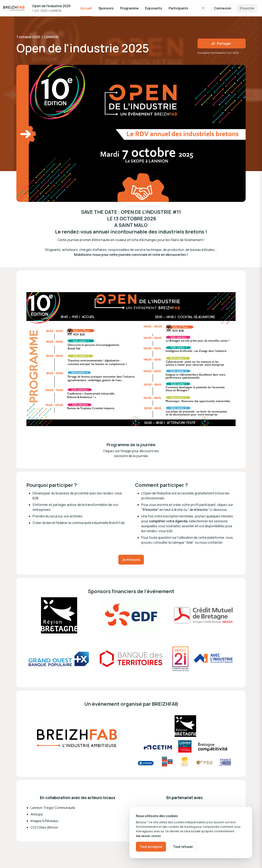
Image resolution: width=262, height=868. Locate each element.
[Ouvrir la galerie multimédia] (59, 615)
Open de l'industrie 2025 (51, 6)
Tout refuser (183, 847)
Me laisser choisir (149, 836)
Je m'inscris (131, 560)
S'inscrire (247, 8)
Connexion (223, 8)
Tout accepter (151, 847)
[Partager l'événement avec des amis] (222, 43)
